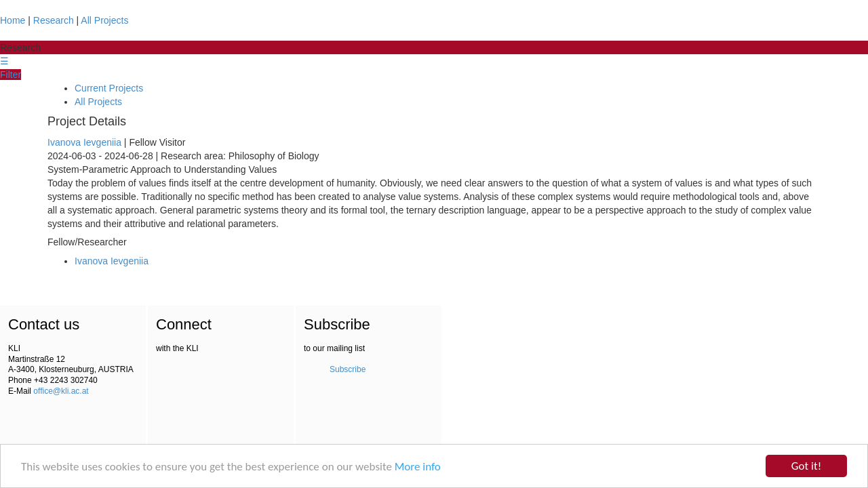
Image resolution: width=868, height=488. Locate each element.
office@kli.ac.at (61, 391)
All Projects (104, 20)
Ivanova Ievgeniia (84, 142)
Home (13, 20)
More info (418, 467)
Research (54, 20)
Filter (11, 75)
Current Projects (109, 88)
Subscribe (348, 369)
